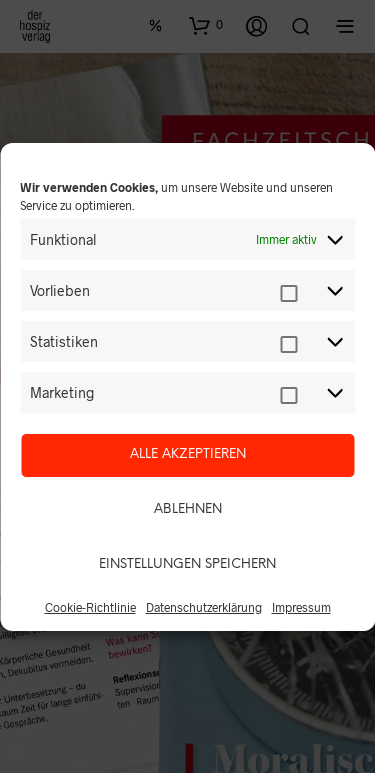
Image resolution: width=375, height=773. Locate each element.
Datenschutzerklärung (204, 607)
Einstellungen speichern (187, 564)
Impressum (301, 607)
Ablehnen (188, 509)
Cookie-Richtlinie (90, 607)
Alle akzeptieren (188, 454)
